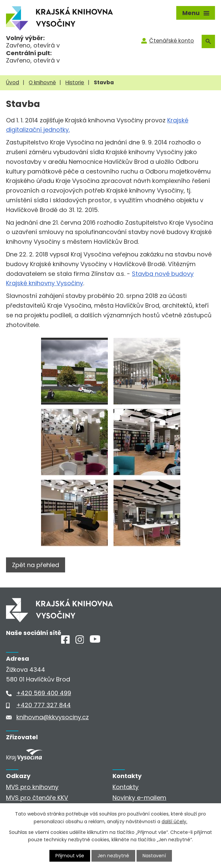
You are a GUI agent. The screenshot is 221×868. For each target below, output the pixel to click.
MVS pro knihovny (32, 787)
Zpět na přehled (36, 565)
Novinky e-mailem (139, 798)
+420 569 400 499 (44, 693)
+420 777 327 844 (44, 705)
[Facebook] (65, 641)
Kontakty (126, 787)
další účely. (174, 821)
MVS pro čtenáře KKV (37, 798)
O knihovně (42, 82)
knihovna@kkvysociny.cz (53, 717)
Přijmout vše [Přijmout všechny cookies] (70, 856)
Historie (75, 82)
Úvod (13, 82)
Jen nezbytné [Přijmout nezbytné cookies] (113, 856)
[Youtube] (95, 640)
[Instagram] (80, 641)
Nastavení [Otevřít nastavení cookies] (154, 856)
